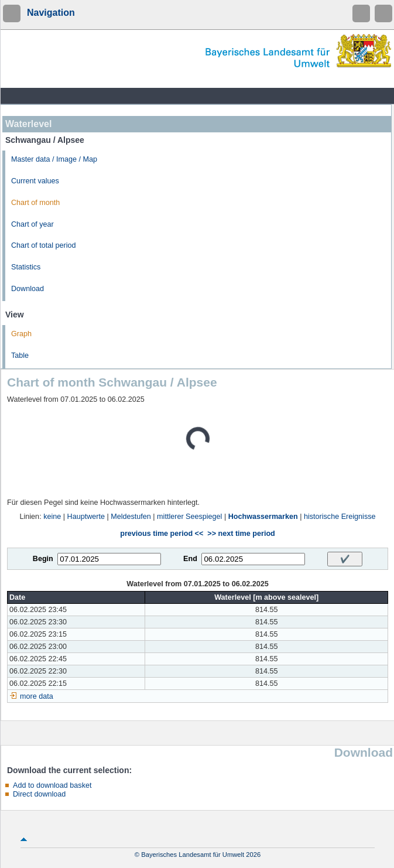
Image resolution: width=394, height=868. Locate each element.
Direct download (39, 794)
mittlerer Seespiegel (189, 517)
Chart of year (32, 224)
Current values (35, 181)
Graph (21, 334)
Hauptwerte (86, 517)
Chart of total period (44, 245)
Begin (43, 559)
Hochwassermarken (263, 517)
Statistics (26, 267)
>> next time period (241, 534)
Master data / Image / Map (54, 159)
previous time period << (162, 534)
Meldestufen (131, 517)
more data (37, 696)
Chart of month (35, 203)
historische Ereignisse (340, 517)
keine (52, 517)
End (190, 559)
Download (28, 289)
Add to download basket (52, 785)
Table (20, 356)
